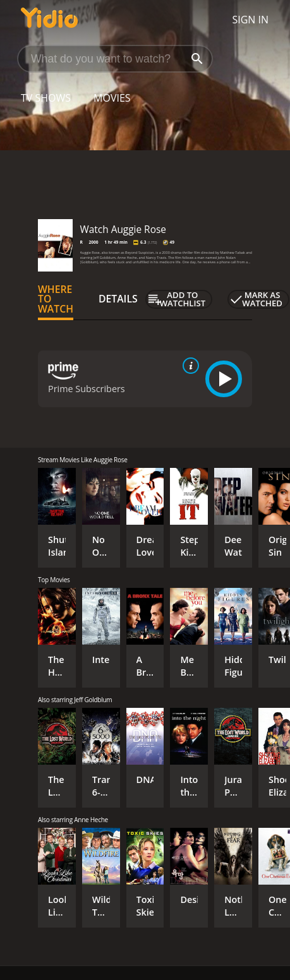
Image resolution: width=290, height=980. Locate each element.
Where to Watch (56, 299)
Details (118, 299)
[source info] (188, 366)
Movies (112, 98)
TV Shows (46, 98)
